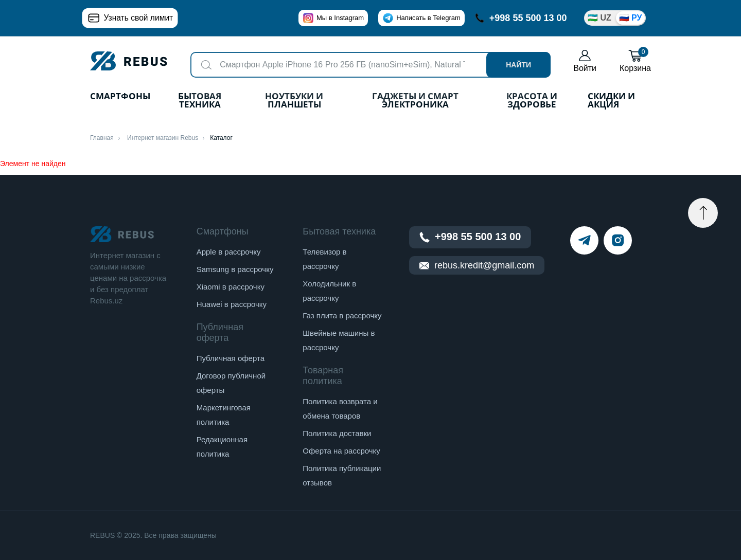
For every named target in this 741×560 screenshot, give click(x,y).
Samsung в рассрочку (235, 269)
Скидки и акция (611, 101)
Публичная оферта (231, 358)
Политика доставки (337, 433)
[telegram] (584, 240)
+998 (521, 18)
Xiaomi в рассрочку (231, 287)
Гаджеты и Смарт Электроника (415, 101)
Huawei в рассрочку (232, 304)
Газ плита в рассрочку (342, 315)
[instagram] (618, 240)
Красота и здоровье (532, 101)
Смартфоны (120, 97)
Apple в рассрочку (229, 252)
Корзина (635, 61)
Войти (585, 61)
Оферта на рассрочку (341, 451)
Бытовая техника (200, 101)
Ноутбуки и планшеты (294, 101)
